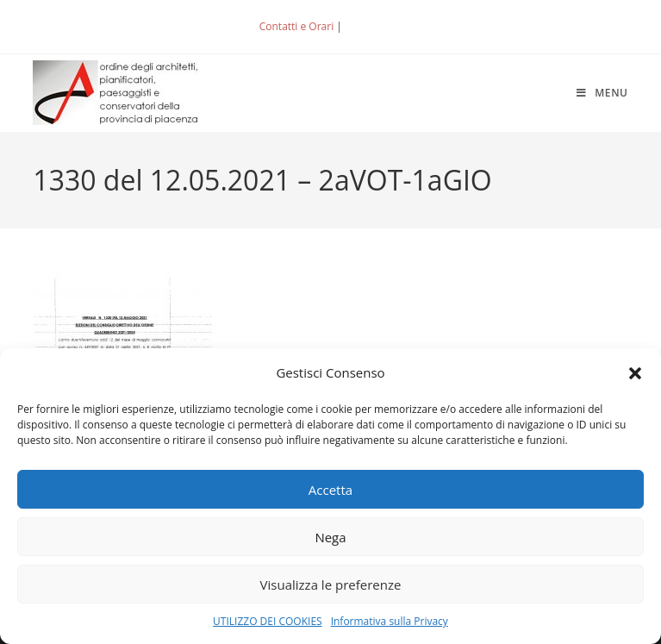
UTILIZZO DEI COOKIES (268, 621)
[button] (635, 373)
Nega (330, 537)
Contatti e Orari (296, 26)
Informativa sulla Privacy (390, 621)
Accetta (330, 490)
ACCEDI (373, 26)
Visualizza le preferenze (331, 585)
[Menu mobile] (602, 93)
